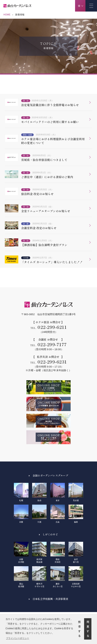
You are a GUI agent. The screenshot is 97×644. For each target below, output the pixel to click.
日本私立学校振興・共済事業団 (50, 599)
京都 (21, 514)
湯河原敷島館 (39, 553)
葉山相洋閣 (21, 577)
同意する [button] (88, 629)
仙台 (39, 492)
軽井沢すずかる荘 (39, 577)
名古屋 (76, 492)
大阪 (39, 514)
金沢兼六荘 (76, 553)
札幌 (21, 492)
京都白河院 (21, 553)
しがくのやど (50, 534)
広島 (58, 514)
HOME (7, 15)
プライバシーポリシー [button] (18, 638)
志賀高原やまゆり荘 (76, 577)
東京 (58, 492)
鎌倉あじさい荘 (58, 577)
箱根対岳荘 (58, 553)
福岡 (76, 514)
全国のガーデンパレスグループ (50, 475)
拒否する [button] (79, 629)
